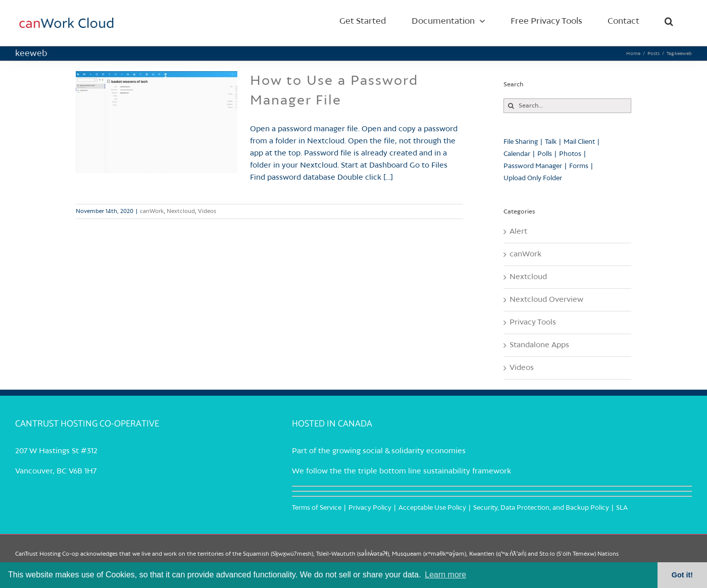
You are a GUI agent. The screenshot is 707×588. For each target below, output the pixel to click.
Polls (545, 154)
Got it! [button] (682, 575)
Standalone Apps (539, 345)
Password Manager (533, 166)
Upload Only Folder (533, 178)
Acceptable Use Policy (432, 508)
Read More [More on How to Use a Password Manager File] (449, 211)
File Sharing (521, 142)
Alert (518, 232)
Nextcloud (181, 211)
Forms (579, 166)
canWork (152, 211)
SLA (622, 508)
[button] (669, 21)
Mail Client (579, 142)
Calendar (517, 154)
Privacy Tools (533, 323)
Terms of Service (317, 508)
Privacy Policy (370, 508)
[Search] (511, 106)
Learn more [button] (445, 575)
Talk (551, 142)
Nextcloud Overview (546, 300)
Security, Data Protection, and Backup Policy (541, 508)
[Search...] (567, 106)
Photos (570, 154)
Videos (207, 211)
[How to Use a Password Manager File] (157, 122)
